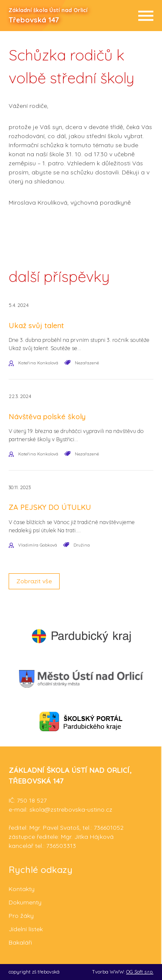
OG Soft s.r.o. (140, 972)
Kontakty (22, 889)
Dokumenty (25, 902)
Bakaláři (20, 942)
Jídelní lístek (26, 929)
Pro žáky (21, 916)
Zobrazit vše (34, 581)
